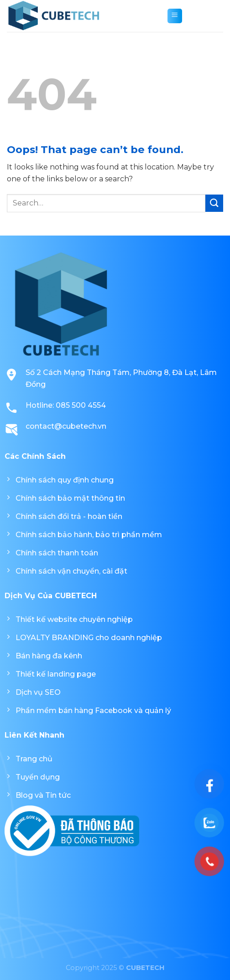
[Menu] (175, 16)
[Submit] (214, 203)
